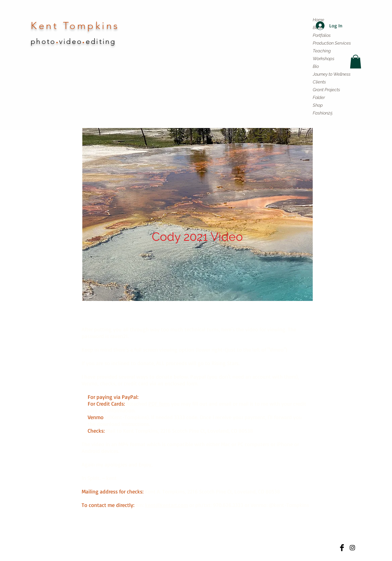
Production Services (332, 43)
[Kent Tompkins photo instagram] (352, 548)
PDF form (159, 404)
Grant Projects (326, 90)
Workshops (324, 59)
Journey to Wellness (332, 74)
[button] (356, 62)
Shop (318, 105)
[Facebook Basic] (342, 548)
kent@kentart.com (166, 505)
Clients (319, 82)
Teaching (322, 51)
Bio (316, 66)
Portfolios (322, 35)
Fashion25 (323, 113)
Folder (319, 97)
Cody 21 (148, 397)
